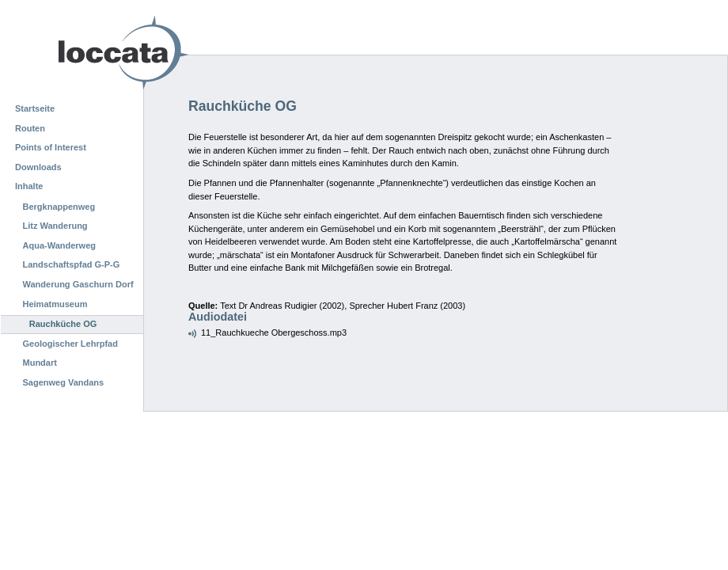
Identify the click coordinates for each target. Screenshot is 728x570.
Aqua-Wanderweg (60, 245)
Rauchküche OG (63, 324)
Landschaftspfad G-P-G (72, 264)
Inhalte (29, 186)
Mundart (40, 363)
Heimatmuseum (55, 304)
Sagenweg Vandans (64, 382)
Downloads (38, 167)
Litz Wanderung (55, 226)
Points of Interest (51, 147)
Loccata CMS (83, 53)
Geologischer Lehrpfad (70, 344)
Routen (30, 128)
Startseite (35, 108)
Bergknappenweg (59, 207)
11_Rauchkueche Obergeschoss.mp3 (274, 332)
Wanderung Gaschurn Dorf (78, 284)
